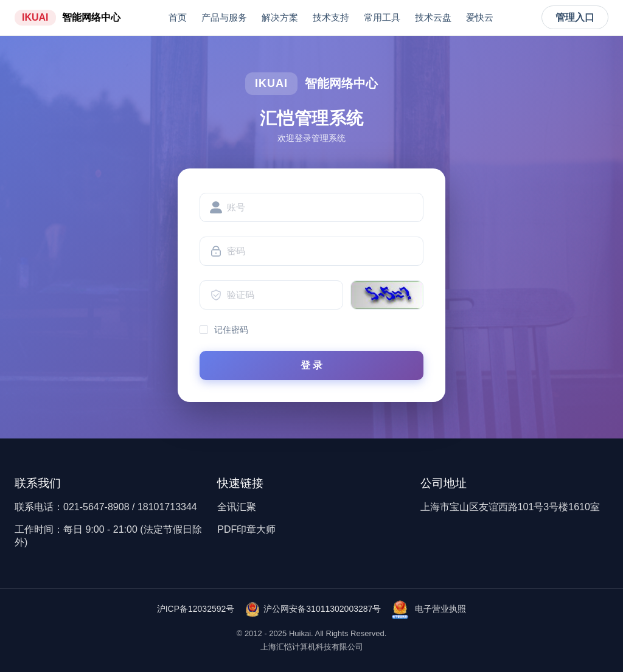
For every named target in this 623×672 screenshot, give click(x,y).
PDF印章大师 (246, 529)
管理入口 (575, 17)
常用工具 (382, 17)
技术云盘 (433, 17)
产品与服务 (224, 17)
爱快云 (480, 17)
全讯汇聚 (237, 507)
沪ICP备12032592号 (196, 609)
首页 (178, 17)
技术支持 (331, 17)
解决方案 (280, 17)
